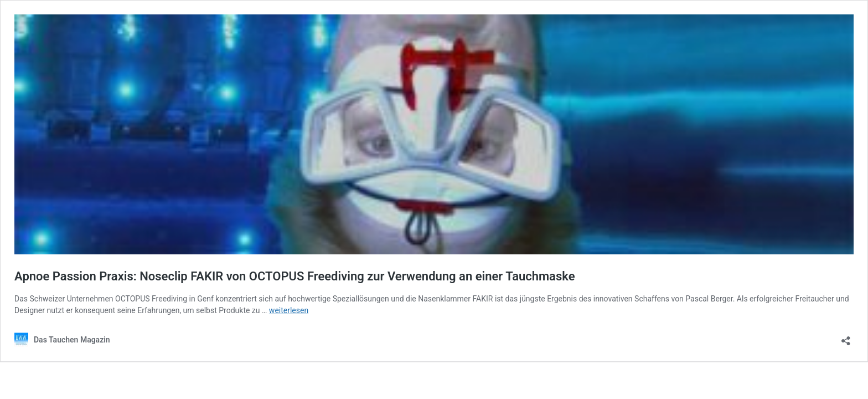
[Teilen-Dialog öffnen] (846, 337)
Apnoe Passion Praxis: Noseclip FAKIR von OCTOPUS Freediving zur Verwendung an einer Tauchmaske (294, 276)
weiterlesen (289, 310)
